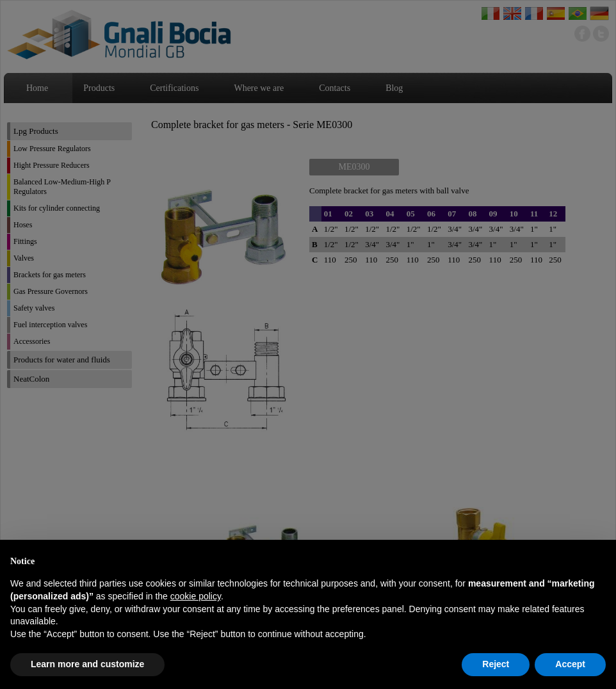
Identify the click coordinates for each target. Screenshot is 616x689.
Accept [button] (570, 664)
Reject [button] (496, 664)
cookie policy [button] (196, 596)
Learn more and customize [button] (87, 664)
